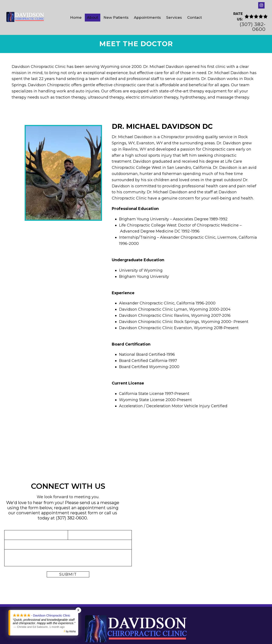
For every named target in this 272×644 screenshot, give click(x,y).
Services (174, 17)
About (93, 17)
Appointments (147, 17)
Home (76, 17)
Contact (195, 17)
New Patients (116, 17)
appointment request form (70, 513)
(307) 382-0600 (253, 27)
